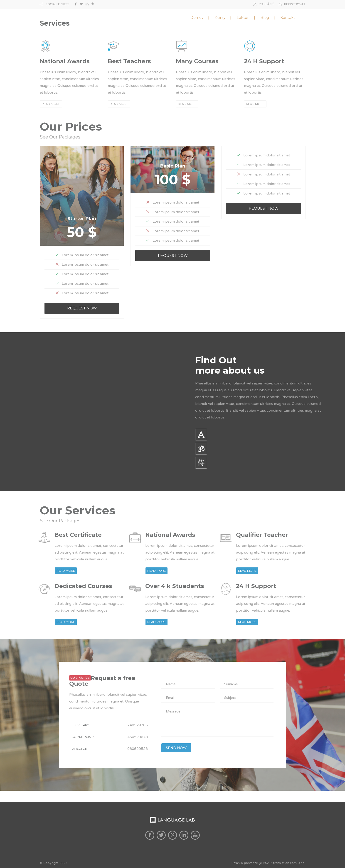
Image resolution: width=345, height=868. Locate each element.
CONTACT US (80, 678)
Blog (265, 18)
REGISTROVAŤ (295, 4)
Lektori (243, 18)
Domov (197, 18)
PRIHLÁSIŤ (266, 4)
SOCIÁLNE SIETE (57, 4)
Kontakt (288, 18)
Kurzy (220, 18)
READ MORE (51, 104)
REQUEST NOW (82, 308)
